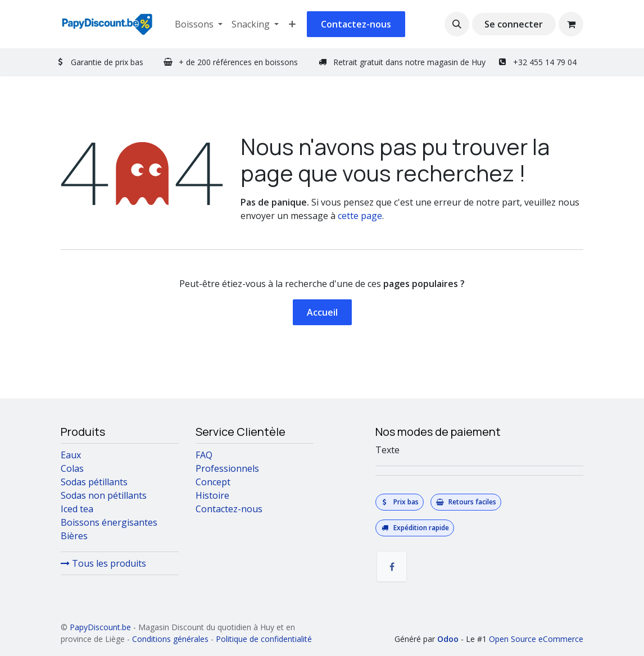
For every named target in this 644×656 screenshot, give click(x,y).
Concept (213, 482)
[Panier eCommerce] (571, 24)
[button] (457, 24)
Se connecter (514, 24)
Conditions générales (170, 639)
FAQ (204, 455)
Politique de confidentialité (264, 639)
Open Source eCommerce (536, 639)
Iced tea (77, 509)
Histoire (212, 495)
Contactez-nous (356, 24)
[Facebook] (392, 567)
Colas (72, 468)
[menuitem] (199, 24)
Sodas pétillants (94, 482)
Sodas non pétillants (105, 495)
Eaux (71, 455)
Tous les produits (103, 563)
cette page (360, 216)
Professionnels (227, 468)
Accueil (322, 312)
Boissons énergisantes (109, 522)
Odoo (449, 639)
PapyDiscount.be (100, 627)
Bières (74, 536)
